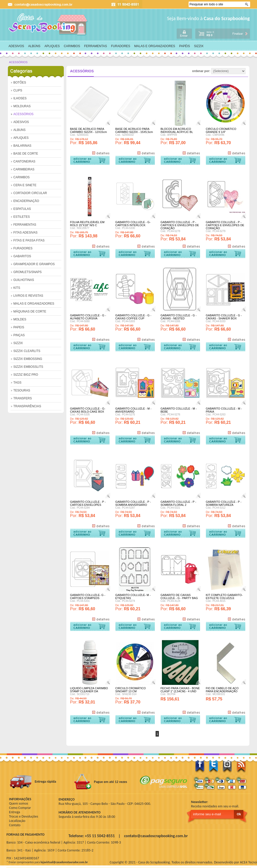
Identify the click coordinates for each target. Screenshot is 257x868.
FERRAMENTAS (96, 46)
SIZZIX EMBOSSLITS (28, 367)
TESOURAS (22, 390)
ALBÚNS (34, 46)
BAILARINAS (22, 146)
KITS (17, 288)
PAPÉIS (185, 46)
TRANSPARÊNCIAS (27, 406)
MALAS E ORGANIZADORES (155, 46)
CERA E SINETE (25, 185)
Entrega (15, 812)
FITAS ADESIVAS (26, 233)
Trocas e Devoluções (24, 816)
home (48, 24)
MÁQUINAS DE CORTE (30, 311)
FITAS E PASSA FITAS (29, 240)
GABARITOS (22, 256)
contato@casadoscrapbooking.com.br (156, 836)
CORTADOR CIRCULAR (30, 193)
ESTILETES (22, 217)
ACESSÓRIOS (18, 62)
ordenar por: (219, 71)
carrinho (222, 33)
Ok (247, 4)
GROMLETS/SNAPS (28, 272)
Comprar (90, 160)
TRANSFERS (23, 398)
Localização (17, 821)
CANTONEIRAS (24, 161)
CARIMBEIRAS (24, 169)
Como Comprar (20, 808)
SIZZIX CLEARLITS (27, 351)
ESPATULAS (22, 209)
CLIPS (18, 90)
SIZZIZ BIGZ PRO (26, 375)
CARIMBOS (72, 46)
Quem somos (19, 803)
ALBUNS (20, 130)
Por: (74, 143)
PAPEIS (19, 327)
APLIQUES (52, 46)
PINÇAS (19, 335)
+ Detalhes (101, 153)
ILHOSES (20, 98)
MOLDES (20, 319)
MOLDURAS (22, 106)
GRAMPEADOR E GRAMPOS (34, 264)
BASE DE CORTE (26, 154)
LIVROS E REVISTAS (28, 296)
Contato (15, 825)
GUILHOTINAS (24, 280)
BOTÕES (20, 83)
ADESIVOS (16, 46)
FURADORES (121, 46)
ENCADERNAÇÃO (26, 201)
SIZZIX (199, 46)
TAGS (18, 383)
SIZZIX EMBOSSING (28, 359)
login (184, 33)
